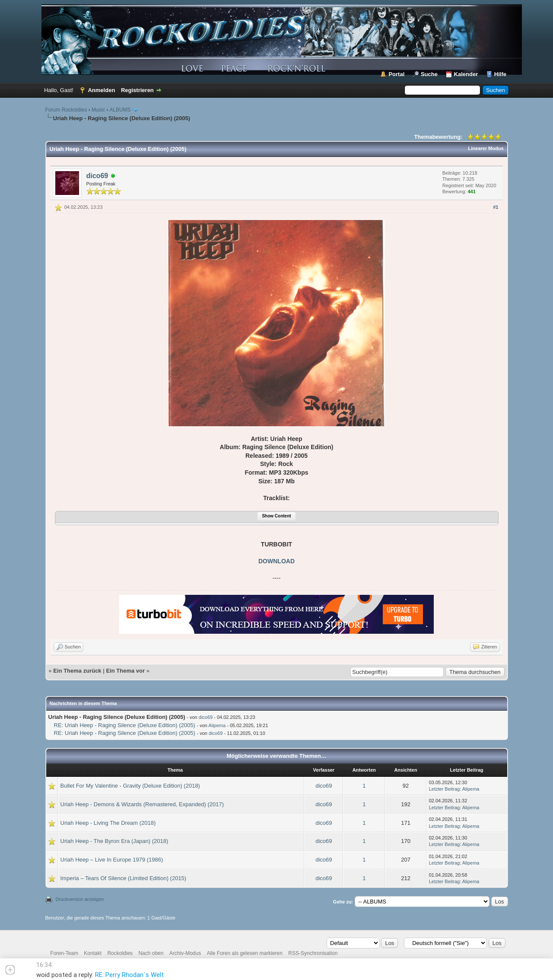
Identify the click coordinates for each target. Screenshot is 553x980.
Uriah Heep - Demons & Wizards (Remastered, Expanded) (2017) (142, 804)
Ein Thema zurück (77, 671)
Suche (429, 74)
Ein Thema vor (125, 671)
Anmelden (101, 90)
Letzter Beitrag (445, 789)
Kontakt (93, 953)
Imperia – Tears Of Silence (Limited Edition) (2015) (124, 878)
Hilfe (500, 74)
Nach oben (151, 953)
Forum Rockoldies (66, 110)
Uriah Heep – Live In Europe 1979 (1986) (112, 860)
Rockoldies (120, 953)
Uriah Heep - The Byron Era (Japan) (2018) (114, 841)
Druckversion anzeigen (80, 899)
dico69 (97, 176)
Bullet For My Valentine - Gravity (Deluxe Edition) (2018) (130, 786)
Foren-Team (64, 953)
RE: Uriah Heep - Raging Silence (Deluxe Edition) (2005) (125, 725)
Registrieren (137, 90)
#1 (496, 207)
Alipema (217, 725)
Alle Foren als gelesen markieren (245, 953)
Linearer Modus (486, 148)
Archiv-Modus (185, 953)
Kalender (466, 74)
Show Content (276, 516)
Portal (396, 74)
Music (98, 110)
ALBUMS (120, 110)
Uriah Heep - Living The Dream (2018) (108, 823)
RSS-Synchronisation (313, 953)
